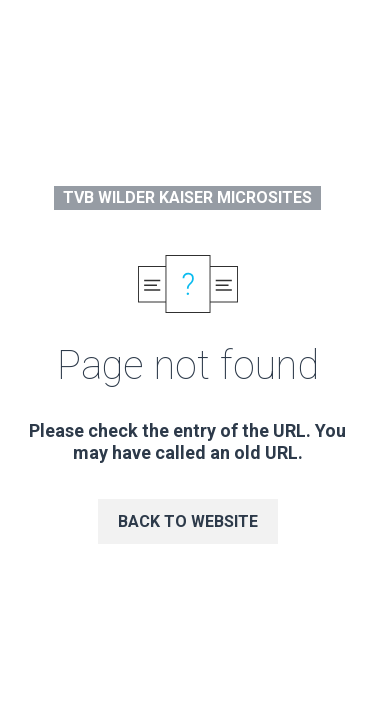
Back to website (188, 521)
